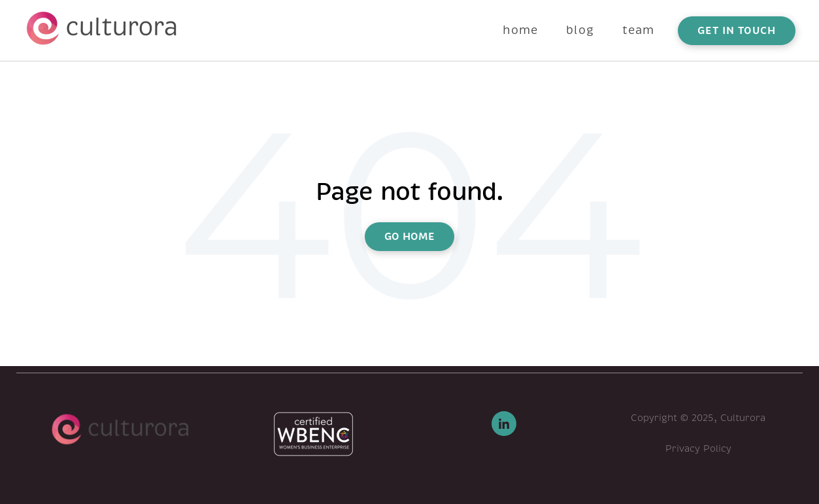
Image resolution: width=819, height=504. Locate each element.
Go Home (409, 237)
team (638, 30)
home (520, 30)
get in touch (737, 31)
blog (580, 30)
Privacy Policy (698, 448)
